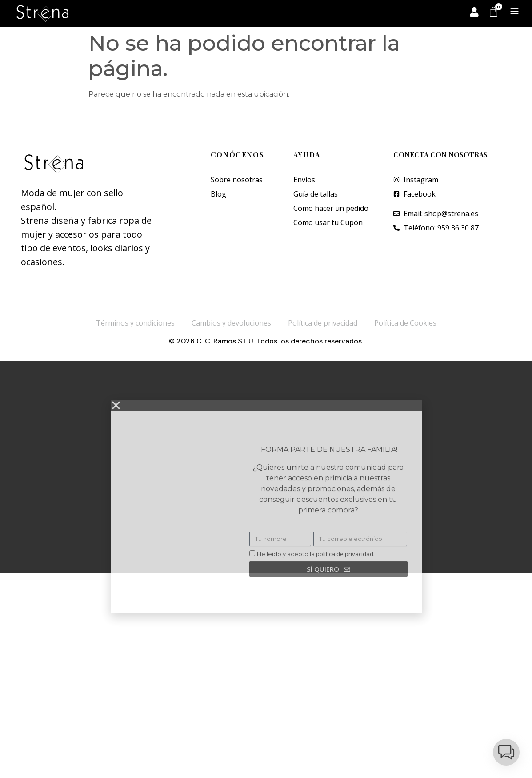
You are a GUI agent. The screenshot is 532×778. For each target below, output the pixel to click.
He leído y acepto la (316, 595)
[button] (506, 752)
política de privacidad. (345, 595)
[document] (266, 467)
